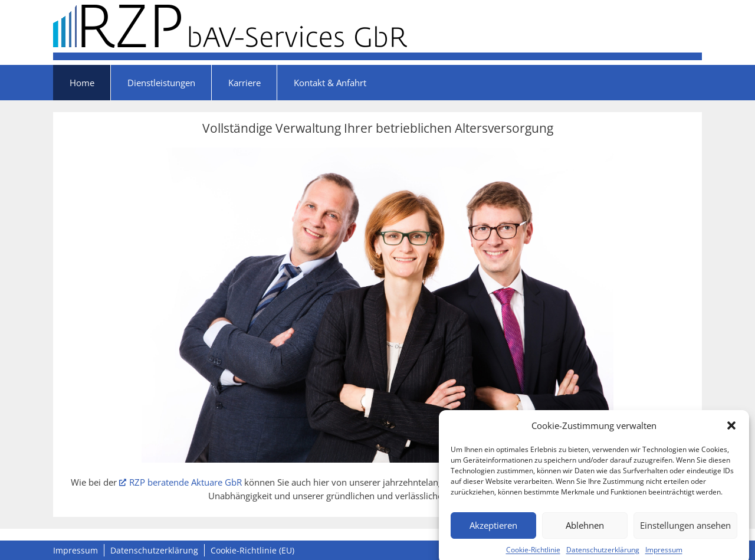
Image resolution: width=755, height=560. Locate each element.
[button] (731, 430)
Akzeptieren (493, 529)
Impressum (664, 554)
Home (82, 83)
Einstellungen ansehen (685, 529)
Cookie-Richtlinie (533, 554)
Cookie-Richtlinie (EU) (252, 550)
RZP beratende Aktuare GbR (180, 482)
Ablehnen (585, 529)
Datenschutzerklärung (603, 554)
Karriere (244, 83)
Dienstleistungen (161, 83)
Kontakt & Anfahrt (330, 83)
